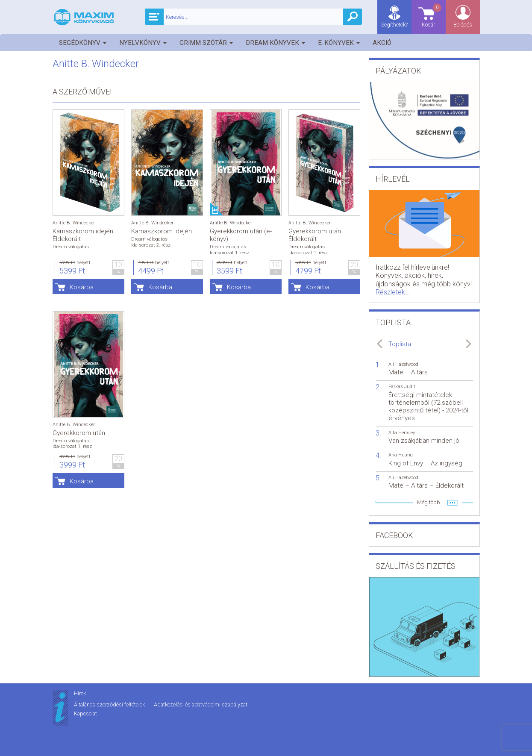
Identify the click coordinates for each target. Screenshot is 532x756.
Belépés (463, 25)
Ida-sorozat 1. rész (229, 253)
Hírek (80, 693)
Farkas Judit (402, 387)
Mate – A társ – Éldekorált (426, 485)
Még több (429, 502)
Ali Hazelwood (403, 364)
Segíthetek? (394, 25)
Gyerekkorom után (79, 433)
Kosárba (82, 287)
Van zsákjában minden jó (424, 441)
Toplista (400, 344)
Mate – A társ (408, 372)
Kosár (432, 15)
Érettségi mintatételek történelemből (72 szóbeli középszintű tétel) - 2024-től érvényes (428, 407)
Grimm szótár (206, 43)
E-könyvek (339, 43)
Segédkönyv (83, 43)
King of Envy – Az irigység (425, 463)
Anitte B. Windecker (74, 223)
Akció (382, 43)
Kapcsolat (85, 713)
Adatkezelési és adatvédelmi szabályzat (201, 705)
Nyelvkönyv (143, 43)
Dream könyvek (275, 43)
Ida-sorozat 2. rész (151, 245)
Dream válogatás (71, 247)
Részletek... (393, 292)
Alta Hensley (402, 433)
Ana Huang (401, 455)
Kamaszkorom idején (162, 231)
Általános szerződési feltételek (110, 705)
